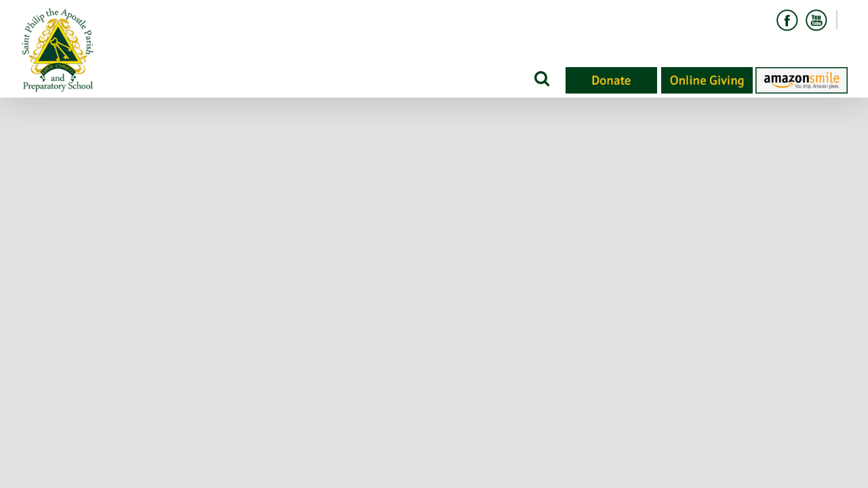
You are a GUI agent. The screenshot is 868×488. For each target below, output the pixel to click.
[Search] (541, 78)
